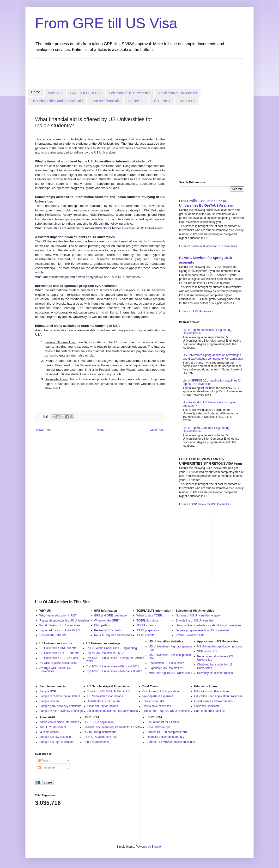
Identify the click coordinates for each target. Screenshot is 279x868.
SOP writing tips (207, 651)
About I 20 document (53, 727)
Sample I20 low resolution (56, 737)
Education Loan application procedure (218, 696)
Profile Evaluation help (190, 635)
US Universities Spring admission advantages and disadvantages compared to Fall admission (213, 357)
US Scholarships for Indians (105, 696)
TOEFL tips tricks (147, 621)
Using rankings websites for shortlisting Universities (209, 625)
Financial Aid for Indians (103, 706)
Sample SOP (48, 691)
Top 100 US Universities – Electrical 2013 (113, 666)
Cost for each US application (161, 691)
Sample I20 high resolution (56, 742)
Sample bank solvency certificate (60, 706)
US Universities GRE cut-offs (58, 648)
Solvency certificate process (215, 673)
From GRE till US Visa (106, 23)
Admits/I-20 (136, 101)
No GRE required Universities (113, 635)
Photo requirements (96, 742)
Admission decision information (59, 722)
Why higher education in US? (58, 616)
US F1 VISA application (99, 722)
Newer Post (44, 430)
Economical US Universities (167, 663)
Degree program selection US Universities (203, 630)
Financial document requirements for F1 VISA (113, 727)
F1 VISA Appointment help (100, 737)
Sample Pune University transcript (61, 711)
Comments (46, 768)
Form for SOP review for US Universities (205, 504)
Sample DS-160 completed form (167, 732)
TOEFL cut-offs (146, 625)
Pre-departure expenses (158, 696)
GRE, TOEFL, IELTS (85, 93)
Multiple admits (49, 732)
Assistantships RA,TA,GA (104, 701)
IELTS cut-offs (145, 635)
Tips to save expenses (157, 706)
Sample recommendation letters (60, 696)
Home (36, 92)
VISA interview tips (158, 727)
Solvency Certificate (207, 706)
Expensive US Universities (166, 668)
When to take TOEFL (150, 616)
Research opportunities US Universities (64, 621)
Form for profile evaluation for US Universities (208, 246)
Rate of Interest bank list (210, 711)
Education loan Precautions (212, 691)
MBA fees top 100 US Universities (170, 673)
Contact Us (187, 101)
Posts (43, 761)
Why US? (55, 93)
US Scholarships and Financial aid (57, 101)
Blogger (157, 847)
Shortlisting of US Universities (195, 621)
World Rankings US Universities (60, 625)
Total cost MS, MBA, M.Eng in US (109, 691)
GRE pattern (102, 625)
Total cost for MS (153, 701)
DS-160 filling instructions (100, 732)
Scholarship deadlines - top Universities (113, 711)
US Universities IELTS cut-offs (59, 658)
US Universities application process (220, 646)
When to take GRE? (107, 621)
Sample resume (49, 701)
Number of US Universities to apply (198, 616)
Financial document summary (165, 737)
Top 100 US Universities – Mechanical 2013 (114, 671)
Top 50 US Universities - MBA (105, 653)
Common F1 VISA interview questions (171, 742)
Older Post (157, 430)
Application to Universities (178, 93)
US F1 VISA (161, 101)
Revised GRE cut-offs (108, 630)
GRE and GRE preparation (111, 616)
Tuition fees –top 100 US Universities (166, 711)
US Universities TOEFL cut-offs (59, 653)
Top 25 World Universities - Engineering (112, 648)
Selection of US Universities (130, 93)
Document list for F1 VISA (163, 722)
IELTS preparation (148, 630)
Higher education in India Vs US (60, 630)
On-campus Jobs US (53, 635)
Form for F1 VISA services (196, 311)
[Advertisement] (122, 69)
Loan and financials (105, 101)
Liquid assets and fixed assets (213, 701)
